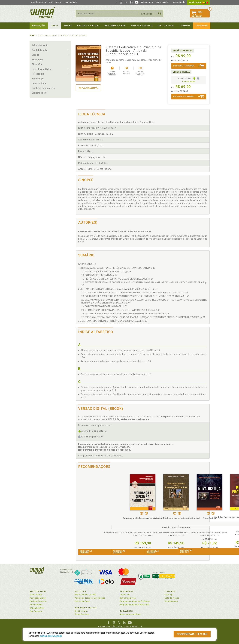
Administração (40, 45)
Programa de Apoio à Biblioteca (134, 605)
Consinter (202, 26)
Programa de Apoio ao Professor (135, 601)
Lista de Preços (172, 598)
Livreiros (185, 26)
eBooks (68, 26)
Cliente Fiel (125, 595)
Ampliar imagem (88, 88)
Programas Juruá (115, 26)
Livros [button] (54, 26)
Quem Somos (36, 595)
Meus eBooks (179, 2)
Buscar (160, 14)
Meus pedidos (163, 2)
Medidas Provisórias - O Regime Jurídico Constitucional (193, 520)
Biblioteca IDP (40, 93)
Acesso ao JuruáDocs (130, 614)
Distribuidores (171, 601)
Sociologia (38, 79)
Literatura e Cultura (43, 69)
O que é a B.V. (81, 611)
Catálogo (169, 595)
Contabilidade (40, 50)
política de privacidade (51, 636)
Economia (38, 60)
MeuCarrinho (197, 14)
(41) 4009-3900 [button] (46, 2)
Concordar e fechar (192, 634)
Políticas (80, 591)
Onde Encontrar (37, 608)
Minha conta (147, 2)
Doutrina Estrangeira (44, 88)
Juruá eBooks (36, 605)
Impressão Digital (38, 598)
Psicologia (38, 74)
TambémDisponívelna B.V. (91, 514)
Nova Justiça (159, 518)
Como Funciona (82, 614)
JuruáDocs (126, 611)
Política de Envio (82, 601)
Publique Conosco (142, 26)
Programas (126, 591)
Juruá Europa (198, 2)
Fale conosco (71, 2)
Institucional (166, 26)
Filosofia (37, 64)
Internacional (39, 83)
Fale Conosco (36, 611)
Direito (36, 55)
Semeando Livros (128, 598)
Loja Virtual (148, 14)
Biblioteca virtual (88, 26)
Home (32, 35)
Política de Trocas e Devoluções (90, 598)
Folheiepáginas (96, 514)
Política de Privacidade (85, 595)
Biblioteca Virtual (86, 608)
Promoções (39, 26)
